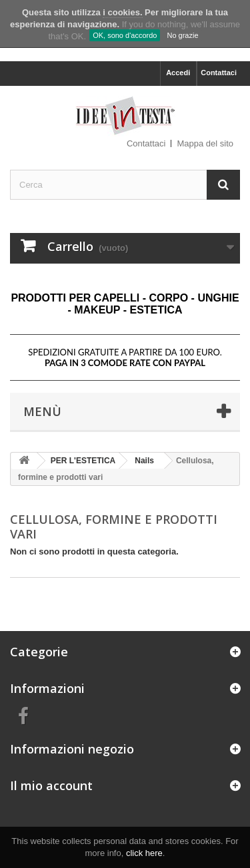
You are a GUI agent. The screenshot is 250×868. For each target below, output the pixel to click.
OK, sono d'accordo (125, 35)
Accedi (178, 73)
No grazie (182, 35)
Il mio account (51, 785)
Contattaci (219, 73)
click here (144, 853)
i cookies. (122, 12)
